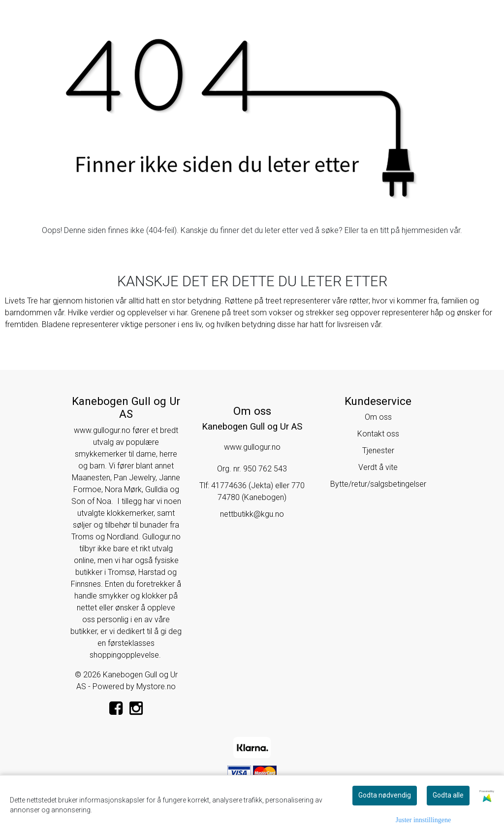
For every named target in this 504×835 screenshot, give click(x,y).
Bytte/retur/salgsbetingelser (378, 484)
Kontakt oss (378, 434)
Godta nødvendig (385, 795)
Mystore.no (156, 686)
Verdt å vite (378, 467)
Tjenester (378, 451)
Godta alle (448, 795)
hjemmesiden (425, 230)
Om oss (378, 417)
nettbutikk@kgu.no (252, 514)
